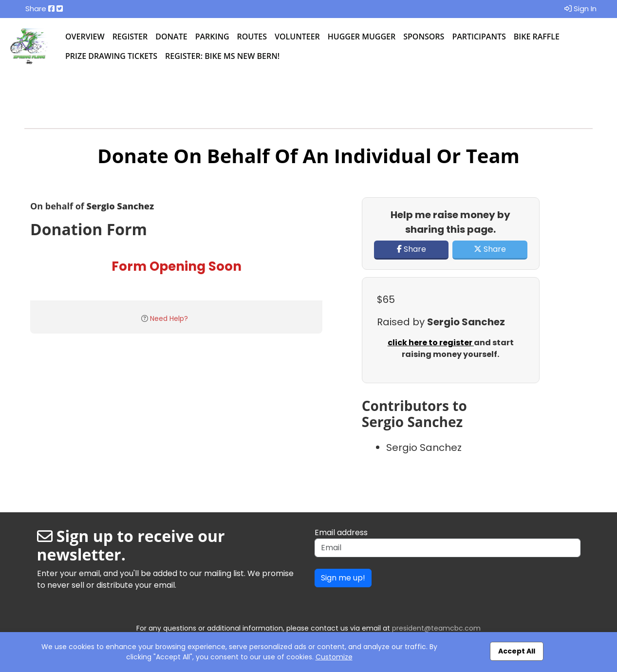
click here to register (431, 343)
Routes (252, 37)
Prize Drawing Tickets (111, 56)
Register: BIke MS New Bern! (222, 56)
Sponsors (424, 37)
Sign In (580, 9)
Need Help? (169, 318)
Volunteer (297, 37)
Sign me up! (343, 578)
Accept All (517, 651)
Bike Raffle (537, 37)
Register (130, 37)
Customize (334, 657)
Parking (212, 37)
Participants (479, 37)
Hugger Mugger (362, 37)
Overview (85, 37)
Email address (341, 532)
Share (411, 249)
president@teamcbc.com (436, 628)
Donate (171, 37)
